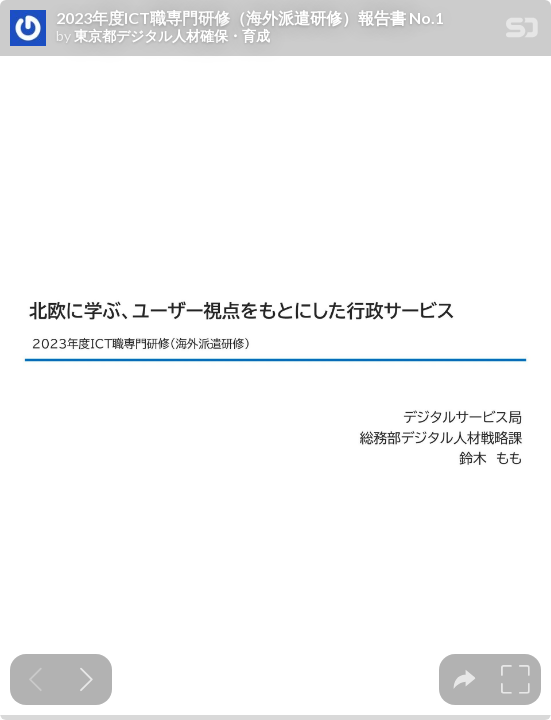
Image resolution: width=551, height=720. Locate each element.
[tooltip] (464, 679)
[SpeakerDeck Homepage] (522, 31)
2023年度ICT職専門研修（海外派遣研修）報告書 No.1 (250, 18)
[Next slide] (86, 679)
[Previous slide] (35, 679)
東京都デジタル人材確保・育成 (172, 36)
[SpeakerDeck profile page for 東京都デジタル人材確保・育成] (28, 29)
